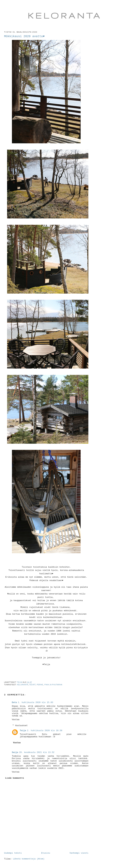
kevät (32, 685)
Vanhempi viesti (79, 853)
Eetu (14, 702)
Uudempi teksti (13, 853)
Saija (15, 752)
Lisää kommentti (15, 778)
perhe (40, 685)
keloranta (23, 685)
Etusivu (46, 853)
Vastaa (16, 720)
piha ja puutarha (53, 685)
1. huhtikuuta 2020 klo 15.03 (35, 702)
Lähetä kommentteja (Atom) (29, 859)
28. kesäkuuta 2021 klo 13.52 (37, 752)
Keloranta (65, 16)
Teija (23, 731)
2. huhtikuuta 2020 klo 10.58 (45, 731)
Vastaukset (21, 726)
